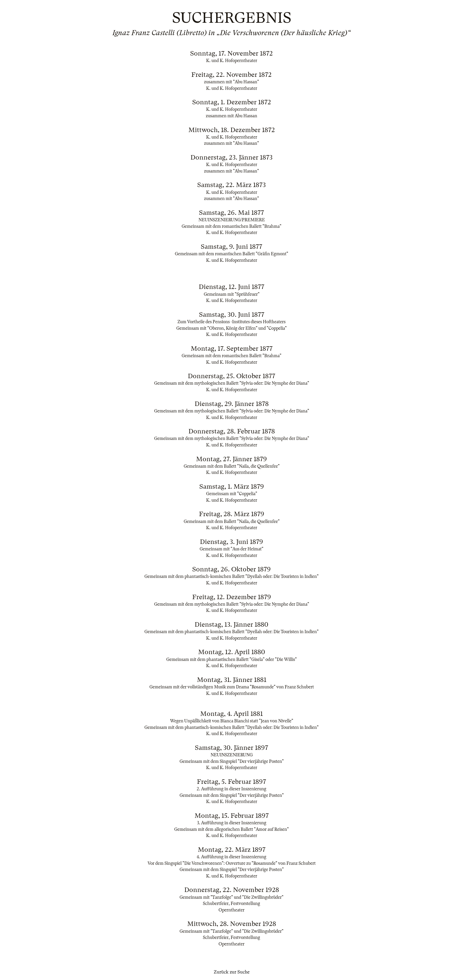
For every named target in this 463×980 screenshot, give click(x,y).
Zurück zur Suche (232, 972)
